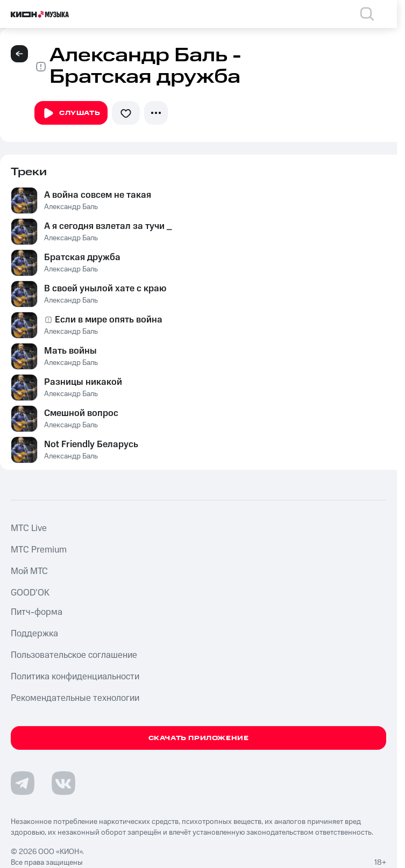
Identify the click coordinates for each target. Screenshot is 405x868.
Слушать (71, 113)
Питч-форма (37, 612)
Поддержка (34, 634)
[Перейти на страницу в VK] (63, 783)
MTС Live (29, 528)
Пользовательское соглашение (74, 655)
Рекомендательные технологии (75, 698)
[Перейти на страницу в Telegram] (23, 783)
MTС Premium (39, 550)
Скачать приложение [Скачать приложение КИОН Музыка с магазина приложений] (199, 738)
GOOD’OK (30, 593)
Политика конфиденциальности (75, 677)
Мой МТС (29, 571)
